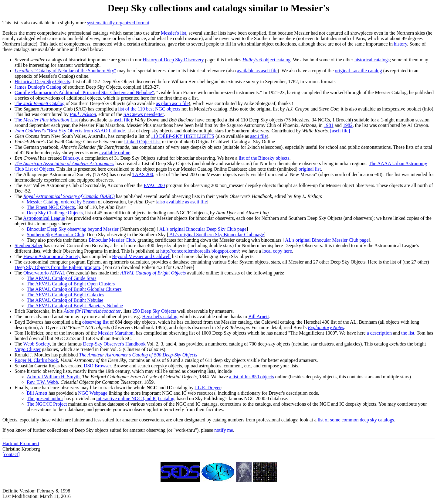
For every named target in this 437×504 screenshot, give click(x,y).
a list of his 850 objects (252, 377)
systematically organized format (118, 23)
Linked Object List (142, 142)
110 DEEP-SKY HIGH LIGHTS (183, 136)
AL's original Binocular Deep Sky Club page (202, 229)
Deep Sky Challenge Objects (55, 213)
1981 (329, 125)
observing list (95, 322)
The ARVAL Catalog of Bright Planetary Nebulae (75, 306)
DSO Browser (97, 366)
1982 (348, 125)
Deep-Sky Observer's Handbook (114, 344)
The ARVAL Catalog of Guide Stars (61, 278)
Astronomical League (44, 218)
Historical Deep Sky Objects (42, 82)
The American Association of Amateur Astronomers (64, 163)
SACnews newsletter (144, 114)
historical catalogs (372, 60)
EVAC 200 (154, 185)
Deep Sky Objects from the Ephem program (57, 267)
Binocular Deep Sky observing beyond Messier (73, 229)
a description (379, 333)
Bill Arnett (259, 317)
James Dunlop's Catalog (38, 87)
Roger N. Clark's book (36, 360)
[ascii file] (340, 131)
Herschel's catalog (160, 317)
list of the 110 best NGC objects (149, 109)
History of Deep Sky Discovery (173, 60)
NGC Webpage (93, 393)
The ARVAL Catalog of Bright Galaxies (65, 295)
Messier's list (173, 33)
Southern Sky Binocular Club (55, 235)
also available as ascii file (182, 202)
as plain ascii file (172, 103)
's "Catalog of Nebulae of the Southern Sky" (65, 71)
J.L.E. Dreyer (208, 388)
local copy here (277, 251)
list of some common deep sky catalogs (356, 420)
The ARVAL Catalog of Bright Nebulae (65, 300)
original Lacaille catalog (358, 71)
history (400, 44)
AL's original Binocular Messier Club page (326, 240)
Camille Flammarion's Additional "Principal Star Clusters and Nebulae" (84, 92)
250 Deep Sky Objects (154, 311)
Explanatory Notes (326, 327)
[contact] (11, 454)
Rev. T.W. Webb (42, 382)
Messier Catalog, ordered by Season (62, 202)
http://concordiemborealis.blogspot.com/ (200, 251)
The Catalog (40, 103)
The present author (45, 398)
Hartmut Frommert (21, 443)
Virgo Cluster (28, 349)
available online (115, 153)
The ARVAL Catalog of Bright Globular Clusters (74, 289)
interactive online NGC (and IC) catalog (135, 398)
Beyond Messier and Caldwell (141, 256)
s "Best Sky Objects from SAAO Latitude (70, 131)
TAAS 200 (143, 174)
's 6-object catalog (266, 60)
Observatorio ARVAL (44, 273)
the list (408, 333)
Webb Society (37, 344)
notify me (224, 430)
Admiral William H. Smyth (53, 377)
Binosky (71, 158)
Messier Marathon (116, 333)
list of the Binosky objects (264, 158)
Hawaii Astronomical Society (52, 256)
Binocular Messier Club (112, 240)
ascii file (122, 120)
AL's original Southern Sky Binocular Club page (216, 235)
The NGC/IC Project (47, 404)
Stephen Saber (29, 245)
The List (46, 120)
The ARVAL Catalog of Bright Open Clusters (71, 284)
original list (310, 169)
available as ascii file (257, 71)
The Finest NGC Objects (51, 207)
